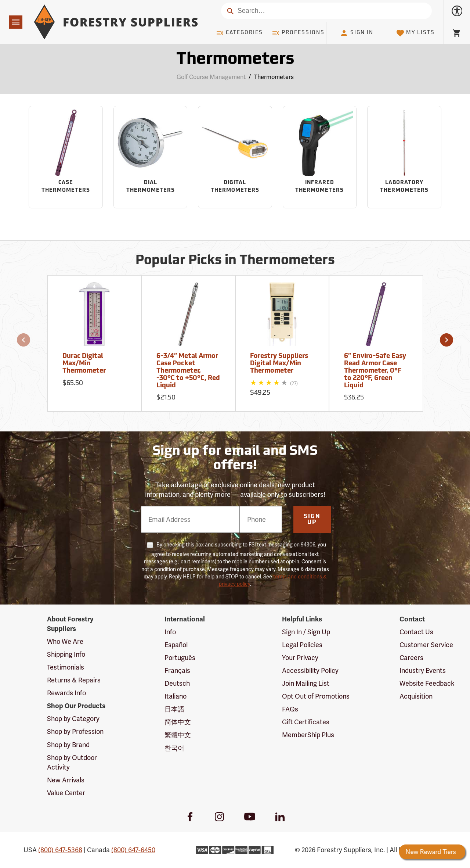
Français (177, 670)
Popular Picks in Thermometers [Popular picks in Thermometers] (235, 261)
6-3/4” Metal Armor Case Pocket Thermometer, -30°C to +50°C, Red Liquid (188, 371)
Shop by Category (73, 719)
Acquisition (416, 696)
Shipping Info (66, 654)
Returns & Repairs (74, 680)
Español (176, 645)
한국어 (174, 748)
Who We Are (65, 641)
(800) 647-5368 (60, 850)
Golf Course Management (211, 77)
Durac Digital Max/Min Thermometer (84, 364)
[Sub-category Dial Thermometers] (151, 157)
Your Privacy (300, 658)
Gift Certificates (306, 722)
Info (170, 632)
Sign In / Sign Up (306, 632)
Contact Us (416, 632)
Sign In (357, 33)
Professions (298, 33)
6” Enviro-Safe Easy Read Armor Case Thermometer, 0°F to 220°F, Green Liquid (375, 371)
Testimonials (66, 667)
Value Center (66, 793)
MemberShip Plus (308, 735)
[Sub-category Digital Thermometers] (235, 157)
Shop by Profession (75, 731)
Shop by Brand (68, 745)
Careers (411, 658)
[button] (23, 340)
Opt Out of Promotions (316, 696)
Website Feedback (427, 683)
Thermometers (274, 77)
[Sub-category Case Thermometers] (66, 157)
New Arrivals (66, 780)
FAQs (290, 709)
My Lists (415, 33)
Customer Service (426, 645)
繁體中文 (178, 735)
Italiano (176, 696)
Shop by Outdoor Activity (72, 762)
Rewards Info (66, 693)
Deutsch (177, 683)
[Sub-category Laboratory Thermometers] (404, 157)
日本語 (174, 709)
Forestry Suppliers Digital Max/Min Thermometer (279, 364)
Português (180, 658)
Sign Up (312, 520)
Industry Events (423, 670)
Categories (239, 33)
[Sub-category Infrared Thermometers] (320, 157)
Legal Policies (302, 645)
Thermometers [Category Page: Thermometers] (235, 60)
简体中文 (178, 722)
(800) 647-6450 (133, 850)
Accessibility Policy (310, 670)
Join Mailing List (306, 683)
